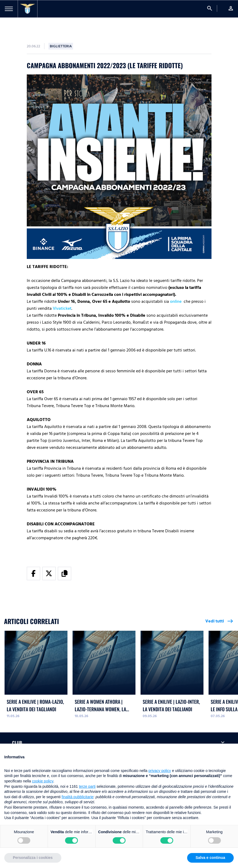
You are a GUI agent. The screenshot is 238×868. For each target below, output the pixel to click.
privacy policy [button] (160, 771)
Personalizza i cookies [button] (33, 858)
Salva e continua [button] (210, 858)
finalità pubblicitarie (78, 797)
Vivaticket (62, 308)
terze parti (87, 786)
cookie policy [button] (43, 781)
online (176, 301)
